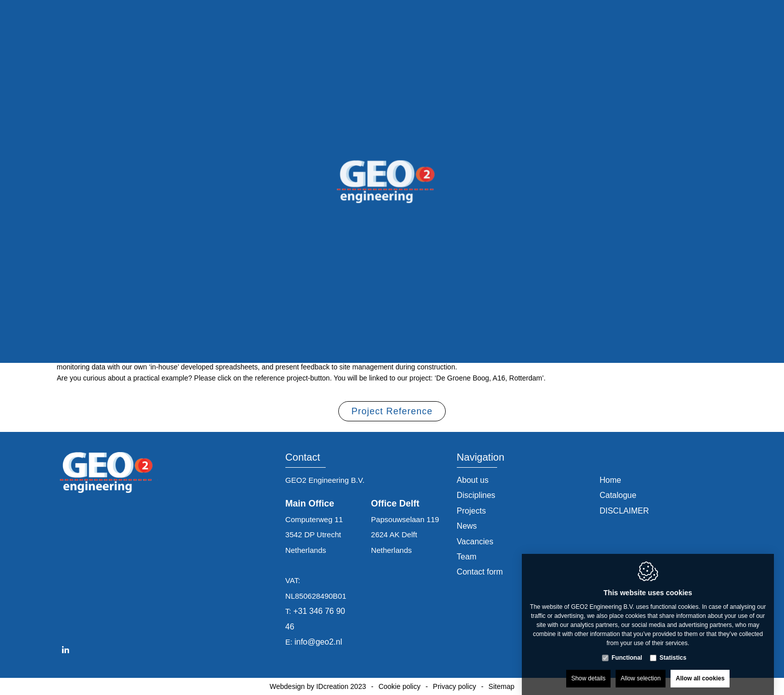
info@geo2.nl (318, 642)
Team (467, 557)
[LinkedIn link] (66, 650)
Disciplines (476, 495)
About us (473, 480)
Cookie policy (400, 686)
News (467, 526)
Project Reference (392, 413)
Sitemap (501, 686)
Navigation (481, 457)
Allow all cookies (700, 668)
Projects (471, 511)
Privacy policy (455, 686)
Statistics (673, 648)
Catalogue (618, 495)
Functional (627, 648)
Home (610, 480)
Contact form (480, 572)
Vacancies (475, 542)
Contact (303, 457)
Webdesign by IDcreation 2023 (318, 686)
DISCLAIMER (624, 511)
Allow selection (641, 668)
